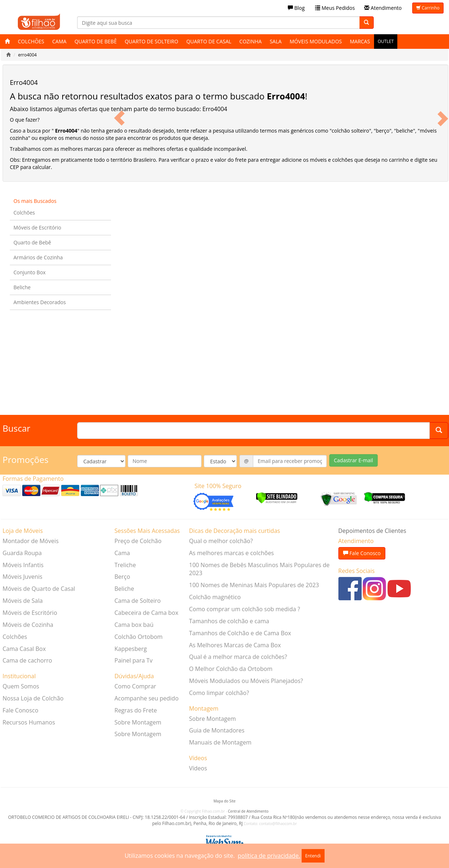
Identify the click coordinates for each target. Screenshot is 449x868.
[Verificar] (277, 497)
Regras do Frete (136, 710)
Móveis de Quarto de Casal (39, 589)
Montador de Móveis (31, 541)
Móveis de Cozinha (28, 625)
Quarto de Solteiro (152, 41)
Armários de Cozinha (38, 257)
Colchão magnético (215, 597)
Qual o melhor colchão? (221, 541)
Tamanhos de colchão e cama (229, 621)
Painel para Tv (134, 660)
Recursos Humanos (29, 722)
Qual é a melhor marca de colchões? (238, 657)
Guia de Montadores (217, 730)
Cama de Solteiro (138, 601)
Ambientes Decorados (40, 302)
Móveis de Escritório (37, 227)
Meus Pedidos (335, 8)
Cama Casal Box (24, 649)
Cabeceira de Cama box (147, 613)
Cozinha (251, 41)
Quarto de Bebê (96, 41)
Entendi (313, 856)
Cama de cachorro (27, 660)
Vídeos (198, 768)
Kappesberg (131, 649)
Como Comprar (136, 686)
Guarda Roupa (22, 553)
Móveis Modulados (316, 41)
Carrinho (428, 8)
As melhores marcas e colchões (232, 553)
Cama (59, 41)
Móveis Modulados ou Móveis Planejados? (246, 681)
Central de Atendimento (248, 811)
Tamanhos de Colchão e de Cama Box (240, 633)
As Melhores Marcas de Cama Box (235, 645)
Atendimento (383, 8)
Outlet (386, 41)
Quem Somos (21, 686)
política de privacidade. (269, 856)
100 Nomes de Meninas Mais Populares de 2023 (254, 585)
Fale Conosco (20, 710)
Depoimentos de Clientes (372, 531)
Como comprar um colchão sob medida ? (245, 609)
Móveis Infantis (23, 565)
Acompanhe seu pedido (147, 698)
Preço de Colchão (138, 541)
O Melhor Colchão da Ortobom (231, 669)
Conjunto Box (29, 272)
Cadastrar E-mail (354, 460)
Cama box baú (134, 625)
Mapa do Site (225, 801)
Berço (122, 577)
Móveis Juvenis (22, 577)
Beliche (22, 287)
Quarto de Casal (209, 41)
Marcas (360, 41)
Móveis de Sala (23, 601)
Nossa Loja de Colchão (33, 698)
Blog (296, 8)
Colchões (31, 41)
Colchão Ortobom (139, 637)
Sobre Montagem (138, 722)
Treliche (125, 565)
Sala (276, 41)
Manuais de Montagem (220, 742)
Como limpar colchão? (219, 693)
